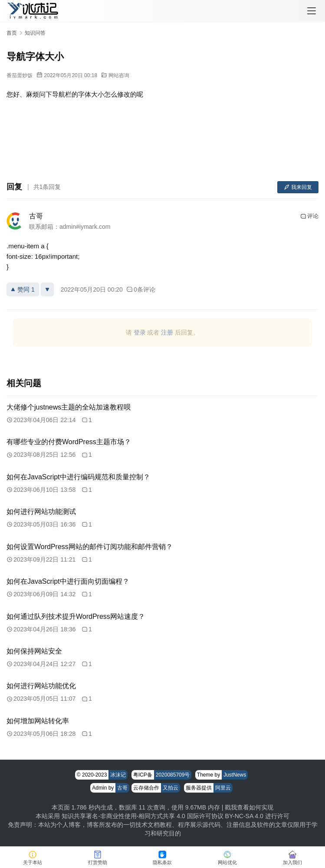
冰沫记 (118, 775)
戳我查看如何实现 (249, 807)
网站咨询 (119, 75)
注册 (167, 332)
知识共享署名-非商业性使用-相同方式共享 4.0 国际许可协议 (143, 816)
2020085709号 (173, 775)
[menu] (312, 11)
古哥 (36, 216)
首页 (12, 33)
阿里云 (223, 788)
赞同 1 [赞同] (23, 289)
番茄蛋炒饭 (20, 75)
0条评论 (141, 289)
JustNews (235, 775)
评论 (309, 216)
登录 (140, 332)
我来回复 (298, 187)
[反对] (47, 289)
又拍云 (171, 788)
